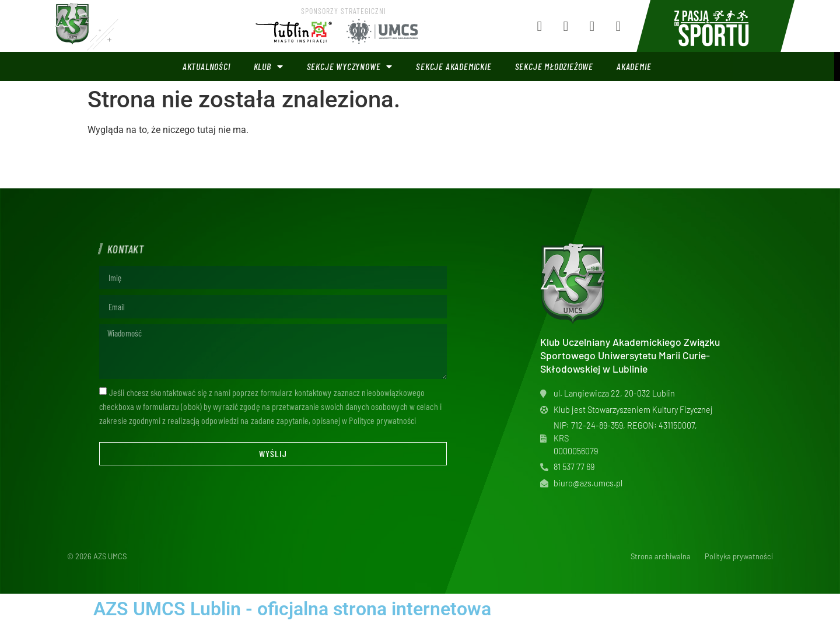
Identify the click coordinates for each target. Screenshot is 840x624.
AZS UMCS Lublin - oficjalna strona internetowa (292, 609)
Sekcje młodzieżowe (554, 66)
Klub (269, 66)
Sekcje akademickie (454, 66)
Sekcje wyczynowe (350, 66)
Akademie (634, 66)
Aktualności (206, 66)
